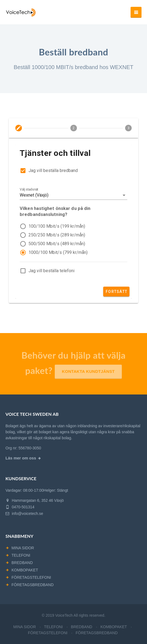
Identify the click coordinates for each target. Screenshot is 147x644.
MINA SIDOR (23, 548)
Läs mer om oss (21, 458)
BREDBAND (22, 563)
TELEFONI (21, 555)
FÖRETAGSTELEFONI (31, 577)
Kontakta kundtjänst (88, 374)
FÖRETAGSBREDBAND (33, 585)
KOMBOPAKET (25, 570)
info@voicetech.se (24, 514)
